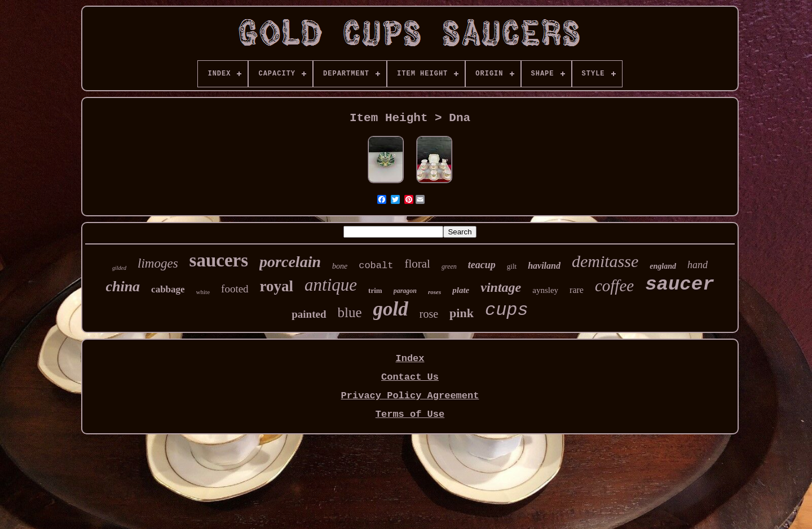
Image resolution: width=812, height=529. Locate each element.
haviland (544, 266)
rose (429, 314)
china (123, 286)
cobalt (376, 266)
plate (461, 290)
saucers (219, 260)
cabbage (168, 289)
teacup (482, 265)
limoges (158, 263)
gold (391, 309)
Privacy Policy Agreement (410, 396)
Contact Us (410, 377)
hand (698, 265)
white (203, 292)
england (663, 266)
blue (350, 312)
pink (462, 313)
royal (277, 286)
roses (434, 292)
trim (375, 290)
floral (417, 264)
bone (340, 266)
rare (577, 290)
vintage (501, 287)
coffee (614, 286)
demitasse (605, 261)
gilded (119, 268)
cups (507, 310)
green (449, 266)
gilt (512, 266)
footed (235, 289)
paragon (405, 291)
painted (309, 314)
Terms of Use (410, 414)
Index (410, 359)
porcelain (290, 262)
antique (331, 285)
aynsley (545, 290)
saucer (679, 284)
